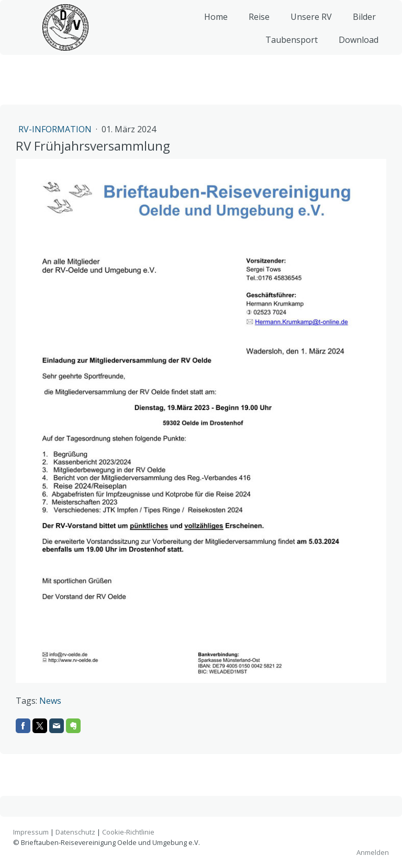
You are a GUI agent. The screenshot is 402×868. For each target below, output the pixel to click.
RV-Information (56, 129)
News (50, 701)
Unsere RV (307, 26)
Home (212, 26)
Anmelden (373, 852)
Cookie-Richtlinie (128, 832)
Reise (255, 26)
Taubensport (287, 49)
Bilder (360, 26)
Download (354, 49)
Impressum (31, 832)
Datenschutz (75, 832)
